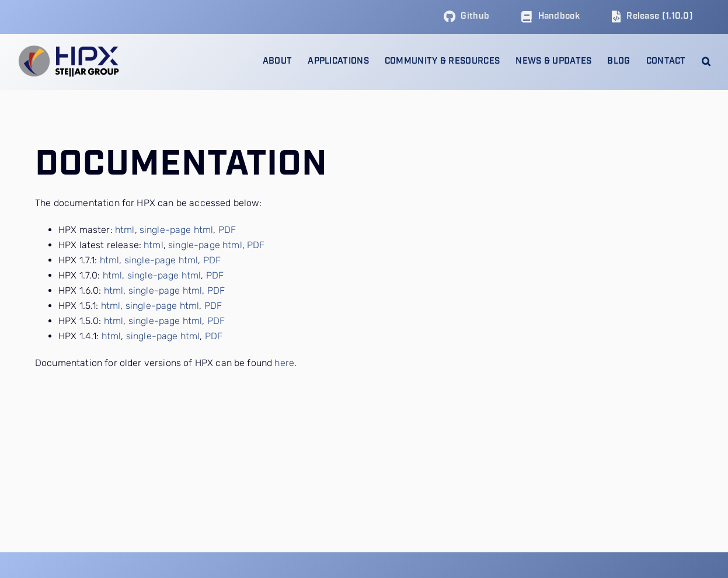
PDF (227, 230)
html (125, 230)
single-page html (177, 230)
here (284, 363)
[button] (706, 62)
